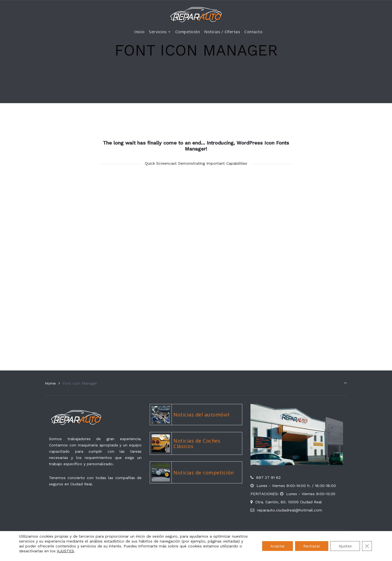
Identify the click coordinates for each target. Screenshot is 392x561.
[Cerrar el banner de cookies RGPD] (367, 546)
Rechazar (312, 546)
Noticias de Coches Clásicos (197, 443)
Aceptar (278, 546)
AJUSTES (65, 551)
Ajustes (345, 546)
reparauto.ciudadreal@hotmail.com (290, 510)
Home (50, 383)
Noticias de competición (204, 473)
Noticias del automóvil (201, 415)
